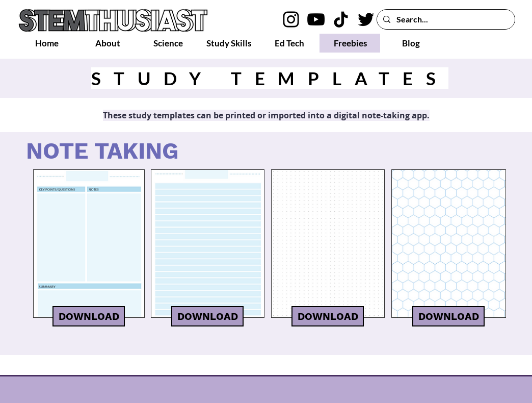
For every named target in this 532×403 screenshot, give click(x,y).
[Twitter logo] (366, 19)
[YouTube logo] (316, 19)
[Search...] (445, 19)
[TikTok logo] (341, 19)
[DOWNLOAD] (89, 316)
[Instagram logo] (291, 19)
